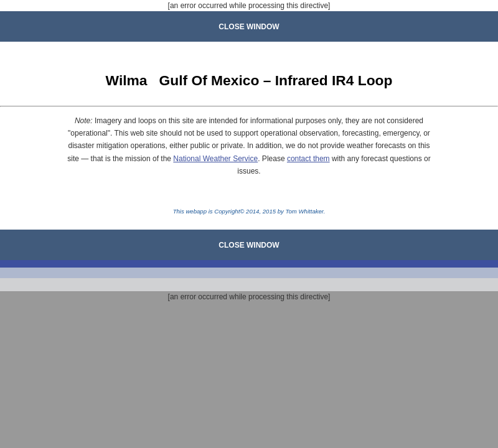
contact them (308, 159)
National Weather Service (215, 159)
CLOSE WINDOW (249, 27)
